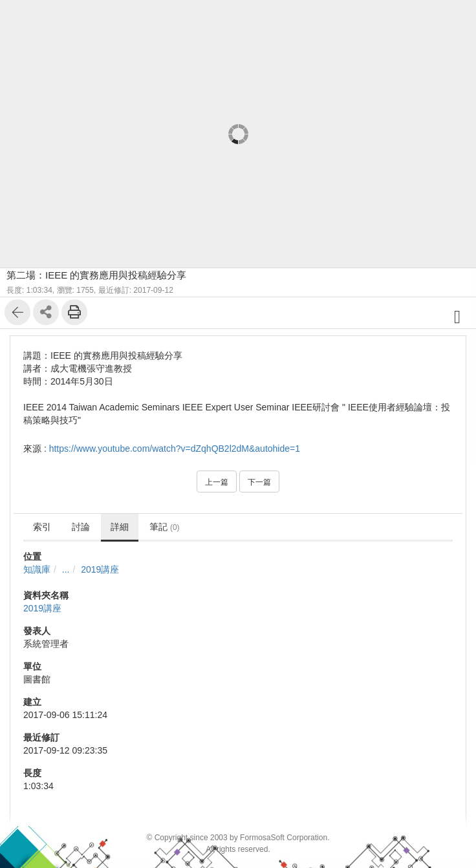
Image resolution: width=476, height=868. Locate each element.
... (66, 569)
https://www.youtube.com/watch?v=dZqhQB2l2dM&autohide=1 (175, 449)
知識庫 (37, 569)
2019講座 (100, 569)
